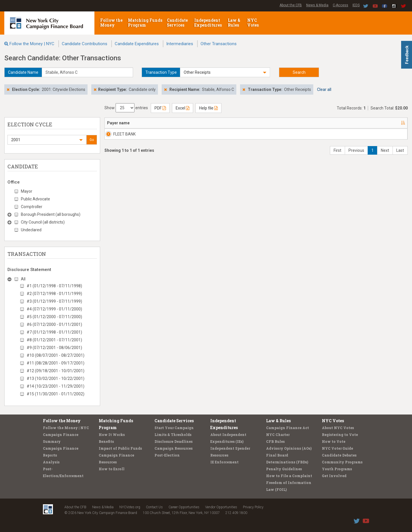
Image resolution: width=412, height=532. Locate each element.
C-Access (340, 5)
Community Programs (342, 462)
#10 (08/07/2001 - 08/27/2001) (56, 355)
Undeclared (31, 230)
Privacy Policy (253, 507)
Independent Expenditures (208, 23)
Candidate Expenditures (137, 44)
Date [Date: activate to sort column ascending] (249, 123)
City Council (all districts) (43, 222)
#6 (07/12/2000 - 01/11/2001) (54, 324)
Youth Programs (337, 469)
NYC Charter (278, 435)
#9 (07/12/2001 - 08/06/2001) (54, 348)
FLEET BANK (118, 134)
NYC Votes (253, 23)
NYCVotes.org (130, 507)
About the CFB (291, 5)
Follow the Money (111, 23)
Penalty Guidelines (284, 469)
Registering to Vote (340, 435)
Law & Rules (234, 23)
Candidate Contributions (85, 44)
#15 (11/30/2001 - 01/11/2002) (56, 394)
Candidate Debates (339, 455)
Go (92, 140)
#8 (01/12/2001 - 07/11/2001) (54, 340)
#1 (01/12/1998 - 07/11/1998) (54, 286)
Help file (208, 108)
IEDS (356, 5)
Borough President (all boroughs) (51, 214)
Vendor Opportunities (221, 507)
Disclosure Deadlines (174, 441)
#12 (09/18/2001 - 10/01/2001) (56, 371)
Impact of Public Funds (120, 448)
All (23, 279)
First (337, 156)
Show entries (126, 108)
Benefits (106, 441)
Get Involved (334, 476)
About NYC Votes (338, 428)
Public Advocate (35, 199)
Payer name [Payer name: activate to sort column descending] (118, 123)
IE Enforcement (224, 462)
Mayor (27, 191)
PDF (160, 108)
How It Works (112, 435)
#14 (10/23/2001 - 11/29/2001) (56, 386)
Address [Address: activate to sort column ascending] (156, 123)
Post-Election (167, 455)
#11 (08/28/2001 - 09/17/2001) (56, 363)
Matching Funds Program (145, 23)
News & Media (317, 5)
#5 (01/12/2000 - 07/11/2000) (54, 317)
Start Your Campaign (174, 428)
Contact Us (154, 507)
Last (400, 156)
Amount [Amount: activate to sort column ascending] (288, 123)
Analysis (51, 462)
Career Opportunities (184, 507)
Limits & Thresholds (173, 435)
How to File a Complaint (289, 476)
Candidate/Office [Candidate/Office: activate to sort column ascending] (198, 123)
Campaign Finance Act (288, 428)
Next (385, 156)
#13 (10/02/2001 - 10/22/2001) (56, 378)
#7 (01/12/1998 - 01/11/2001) (54, 332)
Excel (183, 108)
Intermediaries (180, 44)
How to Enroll (112, 469)
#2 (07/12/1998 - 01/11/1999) (54, 294)
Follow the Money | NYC (32, 44)
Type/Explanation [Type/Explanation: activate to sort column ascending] (323, 123)
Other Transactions (219, 44)
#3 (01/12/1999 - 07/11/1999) (54, 301)
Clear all (324, 89)
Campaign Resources (174, 448)
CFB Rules (275, 441)
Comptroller (32, 207)
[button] (225, 72)
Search (299, 72)
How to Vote (334, 441)
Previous (356, 156)
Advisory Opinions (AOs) (289, 448)
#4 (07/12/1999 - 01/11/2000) (54, 309)
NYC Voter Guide (337, 448)
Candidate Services (177, 23)
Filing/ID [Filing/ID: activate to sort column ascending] (368, 123)
